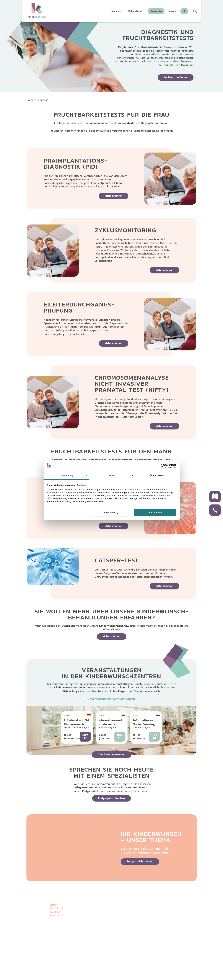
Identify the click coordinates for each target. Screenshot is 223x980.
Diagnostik (135, 901)
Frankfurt (55, 912)
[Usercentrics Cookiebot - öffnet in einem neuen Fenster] (163, 466)
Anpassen (111, 513)
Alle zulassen (155, 513)
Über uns (108, 901)
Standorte (108, 907)
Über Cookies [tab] (157, 475)
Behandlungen (111, 914)
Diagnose (43, 100)
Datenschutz (55, 961)
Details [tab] (112, 475)
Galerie (132, 907)
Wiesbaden (57, 915)
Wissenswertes (162, 901)
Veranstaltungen (138, 914)
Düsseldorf (56, 908)
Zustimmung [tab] (66, 475)
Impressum (67, 961)
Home (30, 100)
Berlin (54, 905)
